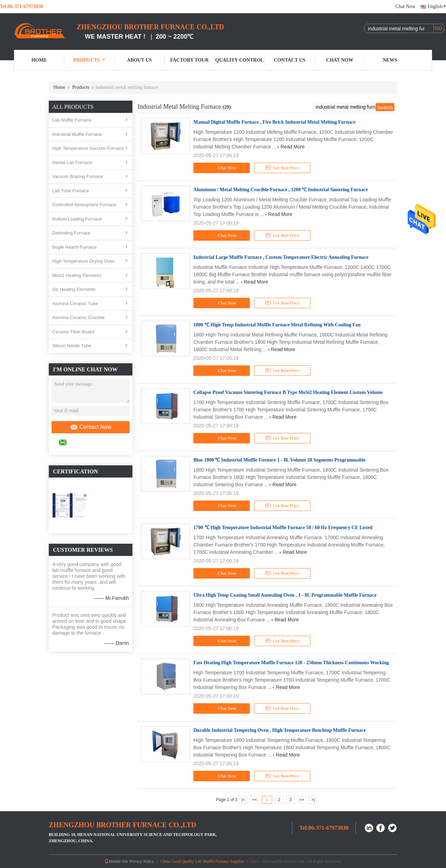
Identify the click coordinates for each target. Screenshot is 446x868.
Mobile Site (116, 861)
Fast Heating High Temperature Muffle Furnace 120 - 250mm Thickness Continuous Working (291, 663)
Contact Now (91, 427)
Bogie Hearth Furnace (74, 247)
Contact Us (290, 60)
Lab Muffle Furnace (72, 120)
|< (243, 800)
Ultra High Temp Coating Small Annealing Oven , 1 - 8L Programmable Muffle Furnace (285, 595)
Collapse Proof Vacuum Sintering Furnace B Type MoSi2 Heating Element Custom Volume (288, 392)
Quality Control (240, 60)
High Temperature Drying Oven (83, 261)
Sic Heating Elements (74, 289)
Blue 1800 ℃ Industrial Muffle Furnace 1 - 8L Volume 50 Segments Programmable (279, 460)
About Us (139, 60)
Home (39, 60)
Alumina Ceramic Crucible (78, 317)
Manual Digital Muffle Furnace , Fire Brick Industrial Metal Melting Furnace (274, 122)
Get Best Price (282, 168)
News (390, 60)
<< (254, 800)
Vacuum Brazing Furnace (78, 176)
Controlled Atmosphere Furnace (84, 205)
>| (313, 800)
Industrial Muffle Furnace (77, 134)
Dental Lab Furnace (72, 162)
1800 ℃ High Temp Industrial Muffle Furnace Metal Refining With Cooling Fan (277, 325)
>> (302, 800)
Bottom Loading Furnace (77, 219)
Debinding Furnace (71, 233)
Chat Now (405, 6)
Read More (293, 147)
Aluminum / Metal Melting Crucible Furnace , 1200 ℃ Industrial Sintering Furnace (281, 190)
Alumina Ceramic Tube (75, 304)
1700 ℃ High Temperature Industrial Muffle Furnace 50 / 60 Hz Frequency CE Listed (283, 528)
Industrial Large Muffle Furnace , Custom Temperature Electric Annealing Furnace (281, 257)
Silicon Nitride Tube (72, 346)
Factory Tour (189, 60)
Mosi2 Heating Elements (77, 275)
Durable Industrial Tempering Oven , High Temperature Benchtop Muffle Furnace (279, 730)
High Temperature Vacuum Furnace (88, 148)
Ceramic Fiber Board (73, 332)
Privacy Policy (142, 861)
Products (89, 60)
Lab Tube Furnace (71, 191)
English (437, 6)
